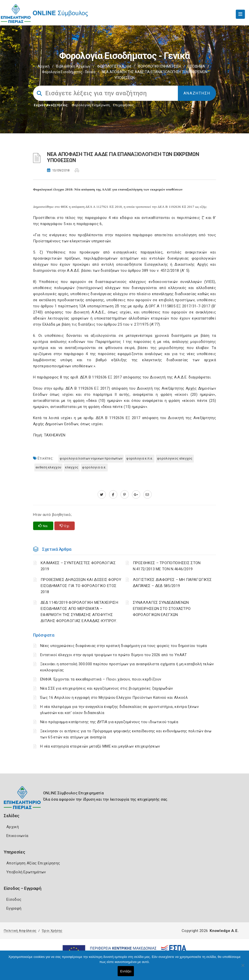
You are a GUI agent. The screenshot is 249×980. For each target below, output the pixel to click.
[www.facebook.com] (113, 495)
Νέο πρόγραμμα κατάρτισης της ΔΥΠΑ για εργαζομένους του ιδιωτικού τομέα (109, 722)
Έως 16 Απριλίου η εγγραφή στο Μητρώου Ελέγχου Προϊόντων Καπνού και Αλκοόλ (114, 698)
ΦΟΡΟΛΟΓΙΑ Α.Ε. (94, 467)
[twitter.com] (102, 495)
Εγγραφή (14, 908)
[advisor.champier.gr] (147, 495)
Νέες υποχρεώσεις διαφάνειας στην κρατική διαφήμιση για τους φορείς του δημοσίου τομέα (124, 646)
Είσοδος (14, 899)
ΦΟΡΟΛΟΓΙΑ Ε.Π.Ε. (140, 458)
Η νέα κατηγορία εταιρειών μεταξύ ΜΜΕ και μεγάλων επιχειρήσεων (100, 746)
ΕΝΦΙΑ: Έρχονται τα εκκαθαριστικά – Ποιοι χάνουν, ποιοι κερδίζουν (101, 679)
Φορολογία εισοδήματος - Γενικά (69, 72)
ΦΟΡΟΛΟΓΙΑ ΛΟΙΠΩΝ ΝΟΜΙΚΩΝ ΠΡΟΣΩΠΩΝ (91, 458)
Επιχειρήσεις (123, 105)
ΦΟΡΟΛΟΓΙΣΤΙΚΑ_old (114, 66)
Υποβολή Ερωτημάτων (26, 872)
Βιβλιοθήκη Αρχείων (73, 66)
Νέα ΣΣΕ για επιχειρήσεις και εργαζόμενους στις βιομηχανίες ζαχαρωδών (106, 688)
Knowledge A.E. (224, 931)
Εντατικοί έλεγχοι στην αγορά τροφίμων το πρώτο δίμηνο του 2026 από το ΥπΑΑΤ (114, 655)
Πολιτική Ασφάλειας (20, 931)
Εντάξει (126, 971)
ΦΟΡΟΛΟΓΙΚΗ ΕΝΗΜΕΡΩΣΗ (159, 66)
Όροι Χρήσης (52, 931)
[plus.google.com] (136, 495)
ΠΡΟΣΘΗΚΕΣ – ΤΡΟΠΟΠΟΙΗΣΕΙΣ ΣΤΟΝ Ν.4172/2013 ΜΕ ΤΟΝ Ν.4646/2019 (167, 566)
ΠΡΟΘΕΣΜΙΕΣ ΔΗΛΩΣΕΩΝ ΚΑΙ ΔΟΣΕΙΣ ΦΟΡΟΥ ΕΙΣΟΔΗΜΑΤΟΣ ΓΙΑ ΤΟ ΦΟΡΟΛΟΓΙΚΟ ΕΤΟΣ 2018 (81, 586)
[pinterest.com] (125, 495)
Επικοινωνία (17, 836)
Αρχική (44, 66)
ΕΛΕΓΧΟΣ (72, 467)
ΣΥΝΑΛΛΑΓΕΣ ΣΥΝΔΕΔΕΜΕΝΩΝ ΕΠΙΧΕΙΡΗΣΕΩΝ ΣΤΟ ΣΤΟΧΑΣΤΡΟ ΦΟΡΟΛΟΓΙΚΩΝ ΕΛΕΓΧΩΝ (162, 609)
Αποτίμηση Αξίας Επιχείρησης (33, 863)
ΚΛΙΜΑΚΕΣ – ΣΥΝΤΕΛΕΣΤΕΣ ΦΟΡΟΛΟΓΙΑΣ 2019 (78, 566)
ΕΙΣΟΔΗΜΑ (196, 66)
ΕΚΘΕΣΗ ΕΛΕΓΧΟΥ (48, 467)
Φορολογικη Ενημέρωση (91, 105)
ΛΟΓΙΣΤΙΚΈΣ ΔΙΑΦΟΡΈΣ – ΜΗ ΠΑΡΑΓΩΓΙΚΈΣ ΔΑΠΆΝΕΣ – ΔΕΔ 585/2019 (172, 583)
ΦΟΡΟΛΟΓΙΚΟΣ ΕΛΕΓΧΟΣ (175, 458)
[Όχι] (243, 968)
